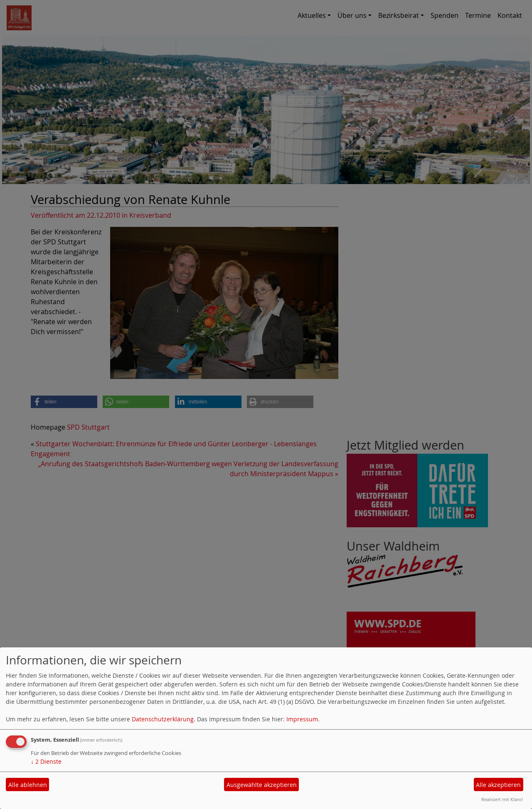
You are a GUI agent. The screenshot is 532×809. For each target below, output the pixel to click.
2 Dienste (46, 761)
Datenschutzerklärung (163, 719)
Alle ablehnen (28, 785)
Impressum (302, 719)
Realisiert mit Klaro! (502, 799)
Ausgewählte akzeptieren (262, 785)
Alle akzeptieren (498, 785)
